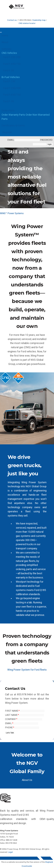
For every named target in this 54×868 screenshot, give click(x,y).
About (5, 42)
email (23, 140)
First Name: (12, 711)
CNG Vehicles (9, 53)
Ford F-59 (8, 71)
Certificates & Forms (13, 126)
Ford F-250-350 (12, 57)
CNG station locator (27, 23)
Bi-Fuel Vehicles (11, 77)
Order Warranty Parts (13, 115)
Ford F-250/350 (12, 88)
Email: (9, 723)
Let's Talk (10, 733)
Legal (10, 852)
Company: (11, 719)
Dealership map (39, 20)
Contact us (12, 20)
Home (5, 36)
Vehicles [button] (6, 49)
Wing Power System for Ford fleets (27, 670)
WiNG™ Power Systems (12, 213)
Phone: (10, 728)
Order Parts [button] (8, 111)
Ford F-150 (9, 81)
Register (7, 132)
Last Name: (12, 715)
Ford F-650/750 (12, 64)
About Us (27, 780)
